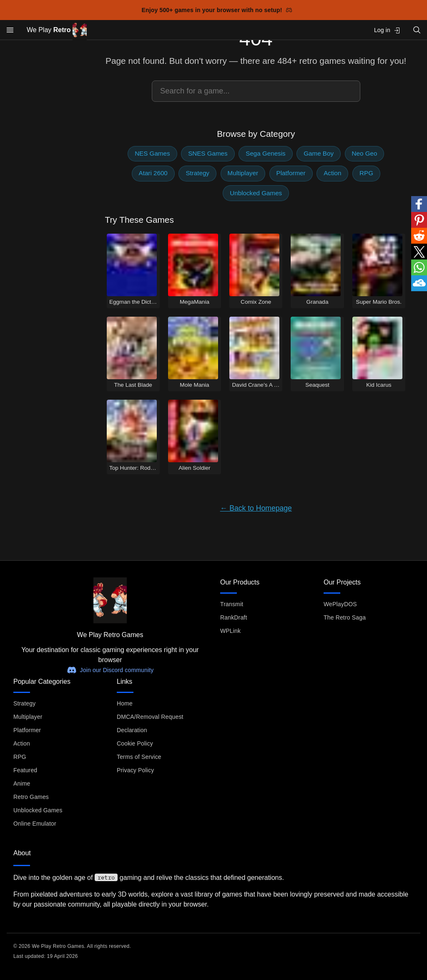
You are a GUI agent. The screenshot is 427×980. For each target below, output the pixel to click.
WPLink (230, 631)
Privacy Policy (135, 770)
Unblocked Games (256, 193)
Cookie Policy (135, 743)
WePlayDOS (340, 604)
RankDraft (234, 617)
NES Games (152, 153)
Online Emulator (35, 824)
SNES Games (208, 153)
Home (125, 703)
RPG (366, 173)
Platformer (291, 173)
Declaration (132, 730)
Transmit (232, 604)
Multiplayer (243, 173)
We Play (57, 30)
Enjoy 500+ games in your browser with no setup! (217, 10)
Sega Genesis (265, 153)
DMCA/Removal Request (150, 717)
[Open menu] (10, 30)
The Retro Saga (345, 617)
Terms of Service (139, 757)
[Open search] (417, 30)
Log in (387, 30)
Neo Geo (365, 153)
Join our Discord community (110, 670)
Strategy (197, 173)
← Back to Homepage (256, 508)
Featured (25, 770)
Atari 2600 (153, 173)
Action (332, 173)
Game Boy (319, 153)
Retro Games (31, 797)
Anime (22, 783)
